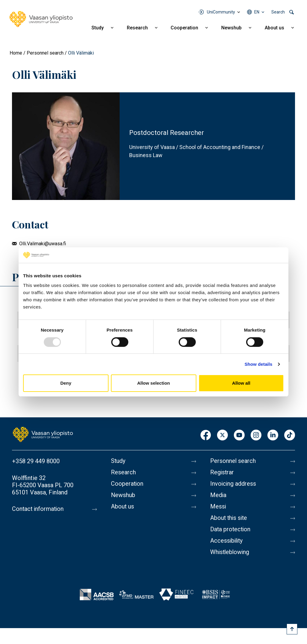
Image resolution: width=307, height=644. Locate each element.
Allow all (241, 383)
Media (218, 495)
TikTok (290, 435)
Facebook (206, 435)
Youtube (239, 435)
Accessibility (227, 541)
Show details (259, 364)
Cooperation (184, 28)
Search (278, 12)
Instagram (256, 435)
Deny (66, 383)
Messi (218, 507)
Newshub (231, 28)
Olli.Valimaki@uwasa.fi (43, 244)
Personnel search (45, 53)
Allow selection (153, 383)
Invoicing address (233, 484)
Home (16, 53)
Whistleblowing (230, 552)
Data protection (231, 529)
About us (274, 28)
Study (98, 28)
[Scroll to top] (292, 629)
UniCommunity (221, 12)
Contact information (39, 509)
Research (137, 28)
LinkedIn (273, 435)
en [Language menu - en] (257, 12)
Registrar (222, 473)
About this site (229, 518)
